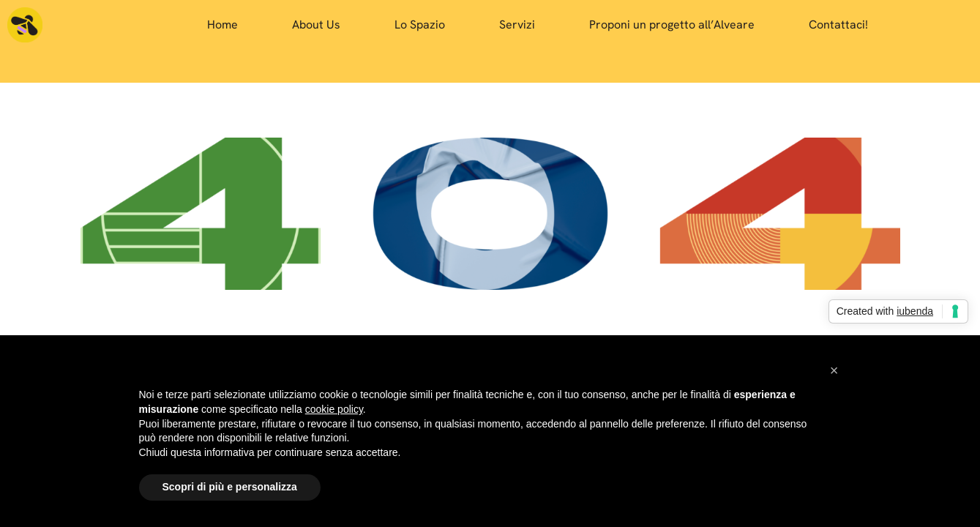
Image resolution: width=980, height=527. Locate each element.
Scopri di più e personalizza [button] (230, 487)
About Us (316, 25)
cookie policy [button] (334, 409)
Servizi (517, 25)
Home (222, 25)
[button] (834, 370)
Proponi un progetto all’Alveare (672, 25)
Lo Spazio (420, 25)
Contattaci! (838, 25)
